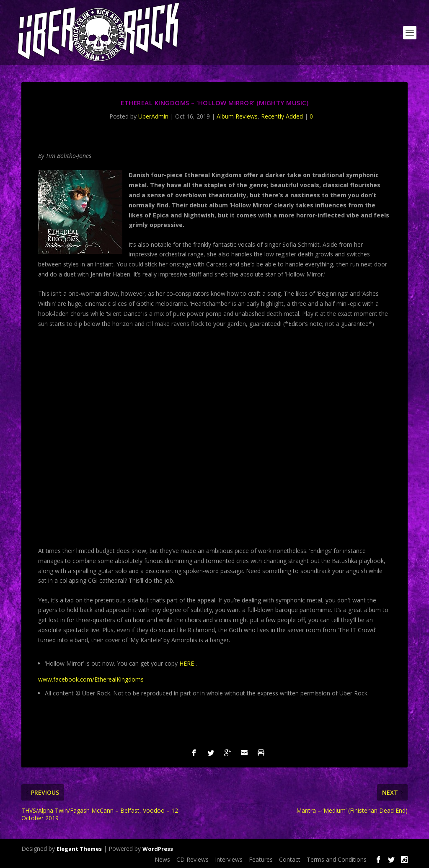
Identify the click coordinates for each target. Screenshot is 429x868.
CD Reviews (193, 859)
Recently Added (282, 116)
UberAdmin (153, 116)
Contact (290, 859)
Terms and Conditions (337, 859)
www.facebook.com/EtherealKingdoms (91, 679)
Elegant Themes (79, 849)
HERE (187, 663)
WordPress (158, 849)
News (162, 859)
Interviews (229, 859)
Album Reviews (237, 116)
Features (261, 859)
